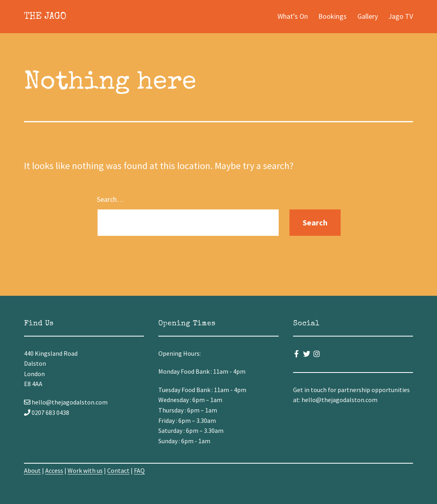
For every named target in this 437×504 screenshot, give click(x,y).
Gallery (368, 16)
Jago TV (401, 16)
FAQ (139, 470)
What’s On (293, 16)
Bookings (332, 16)
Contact (118, 470)
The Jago (45, 17)
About (32, 470)
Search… (110, 199)
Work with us (85, 470)
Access (54, 470)
